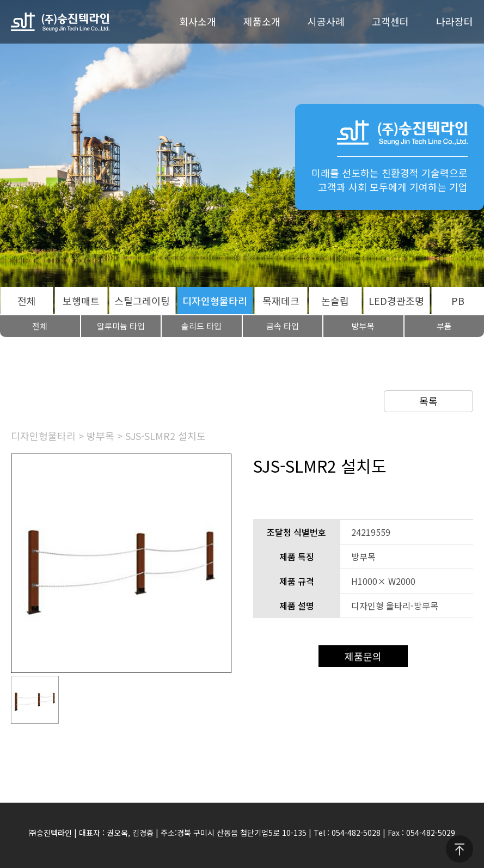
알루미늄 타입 (121, 326)
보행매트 (81, 301)
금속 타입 (283, 326)
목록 (428, 401)
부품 (444, 326)
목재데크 (281, 301)
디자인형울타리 (215, 301)
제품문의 (363, 656)
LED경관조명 (396, 301)
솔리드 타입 (201, 326)
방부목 (363, 326)
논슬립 (335, 301)
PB (458, 301)
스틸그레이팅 (142, 301)
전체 (27, 301)
